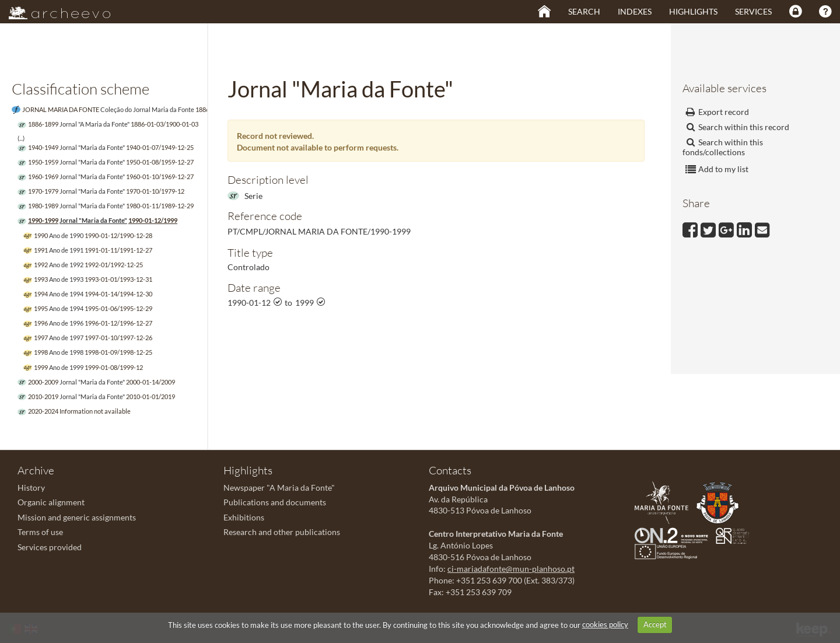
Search (584, 11)
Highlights (693, 11)
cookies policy (605, 624)
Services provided (50, 547)
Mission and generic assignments (77, 517)
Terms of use (40, 532)
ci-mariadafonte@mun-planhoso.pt (511, 569)
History (31, 488)
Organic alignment (51, 502)
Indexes (635, 11)
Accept (655, 624)
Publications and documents (275, 502)
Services (753, 11)
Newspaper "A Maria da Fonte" (279, 488)
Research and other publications (282, 532)
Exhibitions (244, 517)
